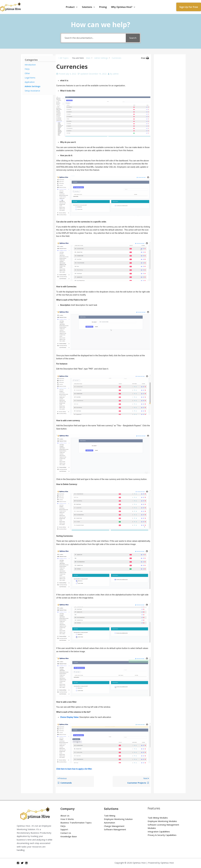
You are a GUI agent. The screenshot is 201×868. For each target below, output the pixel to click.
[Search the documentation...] (93, 38)
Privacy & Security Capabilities (162, 835)
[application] (76, 7)
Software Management (115, 829)
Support (64, 829)
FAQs (63, 826)
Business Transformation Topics (76, 823)
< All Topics (63, 58)
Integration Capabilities (159, 832)
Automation (110, 823)
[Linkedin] (26, 863)
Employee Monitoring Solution (118, 819)
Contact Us (66, 833)
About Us (65, 816)
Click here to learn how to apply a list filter (74, 769)
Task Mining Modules (158, 818)
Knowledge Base (69, 836)
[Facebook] (18, 863)
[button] (189, 7)
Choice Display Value (69, 717)
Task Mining (110, 816)
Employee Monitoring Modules (162, 821)
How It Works (67, 819)
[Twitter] (22, 863)
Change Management (114, 826)
